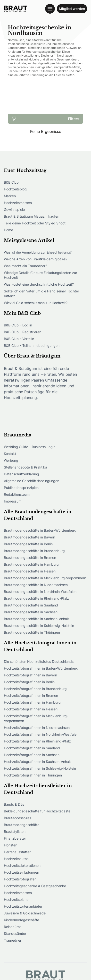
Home (8, 230)
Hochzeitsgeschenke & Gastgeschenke (35, 886)
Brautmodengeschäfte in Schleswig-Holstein (39, 626)
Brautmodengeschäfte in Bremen (30, 558)
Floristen (11, 845)
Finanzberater (15, 838)
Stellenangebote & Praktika (25, 467)
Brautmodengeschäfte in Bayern (29, 537)
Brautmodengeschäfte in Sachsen (31, 612)
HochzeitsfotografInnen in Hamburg (32, 702)
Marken (10, 196)
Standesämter (15, 933)
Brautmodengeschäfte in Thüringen (32, 632)
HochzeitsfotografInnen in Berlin (29, 682)
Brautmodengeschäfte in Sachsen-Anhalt (36, 619)
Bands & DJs (14, 804)
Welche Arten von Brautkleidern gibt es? (36, 259)
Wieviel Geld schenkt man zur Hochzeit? (36, 303)
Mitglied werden (72, 9)
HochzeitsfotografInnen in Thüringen (33, 775)
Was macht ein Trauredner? (25, 266)
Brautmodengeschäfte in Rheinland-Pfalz (36, 598)
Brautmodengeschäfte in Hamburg (31, 564)
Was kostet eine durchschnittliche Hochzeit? (39, 284)
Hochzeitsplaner (17, 899)
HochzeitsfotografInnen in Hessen (31, 709)
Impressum (13, 501)
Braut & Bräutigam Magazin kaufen (32, 216)
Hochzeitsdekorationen (22, 865)
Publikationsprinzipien (21, 488)
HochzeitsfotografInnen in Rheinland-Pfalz (37, 741)
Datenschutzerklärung (21, 474)
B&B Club (11, 182)
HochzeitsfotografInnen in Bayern (30, 675)
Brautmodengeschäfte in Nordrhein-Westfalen (40, 592)
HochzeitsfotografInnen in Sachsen (32, 755)
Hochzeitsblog (15, 189)
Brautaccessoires (17, 818)
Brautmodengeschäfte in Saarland (31, 605)
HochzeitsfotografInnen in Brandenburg (35, 689)
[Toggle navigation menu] (50, 9)
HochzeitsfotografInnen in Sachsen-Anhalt (37, 762)
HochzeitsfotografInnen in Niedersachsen (37, 728)
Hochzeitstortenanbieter (23, 906)
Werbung (11, 460)
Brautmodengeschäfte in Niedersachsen (36, 585)
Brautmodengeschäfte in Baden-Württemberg (40, 530)
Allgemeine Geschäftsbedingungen (32, 481)
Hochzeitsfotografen (20, 879)
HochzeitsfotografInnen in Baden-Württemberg (41, 668)
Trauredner (13, 940)
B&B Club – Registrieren (23, 332)
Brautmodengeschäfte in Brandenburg (34, 551)
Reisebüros (13, 927)
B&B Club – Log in (18, 325)
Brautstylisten (15, 831)
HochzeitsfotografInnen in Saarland (32, 748)
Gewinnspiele (14, 209)
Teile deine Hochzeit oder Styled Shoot (35, 223)
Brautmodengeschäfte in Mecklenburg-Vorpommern (45, 578)
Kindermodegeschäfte (21, 920)
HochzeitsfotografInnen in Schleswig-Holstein (40, 768)
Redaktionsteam (17, 494)
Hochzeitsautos (16, 859)
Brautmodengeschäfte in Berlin (28, 544)
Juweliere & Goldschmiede (25, 913)
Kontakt (10, 454)
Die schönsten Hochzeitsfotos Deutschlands (39, 661)
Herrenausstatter (17, 852)
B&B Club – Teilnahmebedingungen (32, 345)
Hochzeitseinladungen (21, 872)
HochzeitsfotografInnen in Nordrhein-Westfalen (41, 734)
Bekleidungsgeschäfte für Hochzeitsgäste (37, 811)
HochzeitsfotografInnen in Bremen (31, 695)
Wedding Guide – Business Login (30, 447)
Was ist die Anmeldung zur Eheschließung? (38, 252)
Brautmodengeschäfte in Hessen (30, 571)
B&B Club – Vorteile (19, 339)
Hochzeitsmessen (18, 203)
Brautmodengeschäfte (22, 825)
